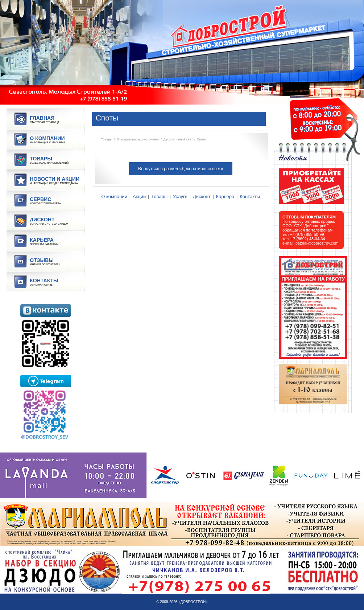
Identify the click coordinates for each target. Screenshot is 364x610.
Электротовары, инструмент (138, 139)
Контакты (250, 196)
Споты (202, 139)
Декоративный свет (178, 139)
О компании (114, 196)
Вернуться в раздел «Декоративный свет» (181, 169)
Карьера (225, 196)
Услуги (180, 196)
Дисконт (202, 196)
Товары (107, 139)
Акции (139, 196)
